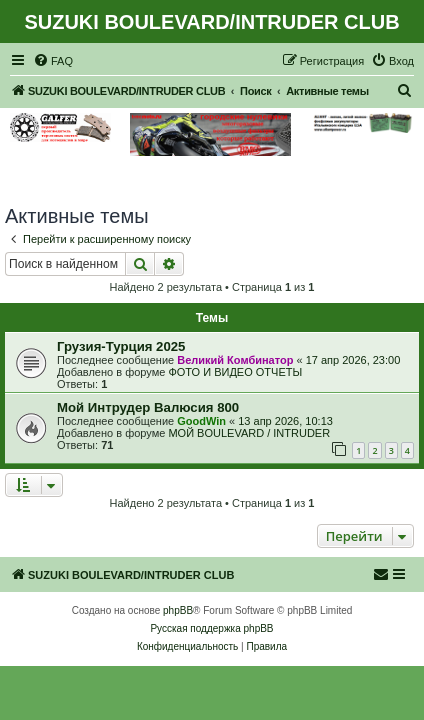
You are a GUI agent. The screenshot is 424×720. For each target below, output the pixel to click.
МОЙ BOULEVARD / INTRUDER (249, 433)
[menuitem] (53, 61)
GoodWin (201, 421)
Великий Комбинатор (235, 360)
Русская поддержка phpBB (211, 628)
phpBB (178, 610)
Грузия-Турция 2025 (121, 346)
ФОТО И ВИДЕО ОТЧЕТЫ (235, 372)
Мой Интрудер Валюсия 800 (148, 407)
